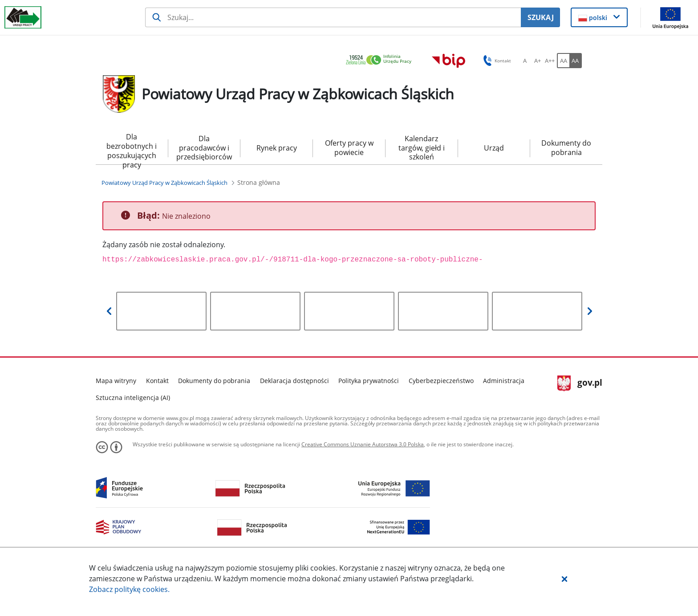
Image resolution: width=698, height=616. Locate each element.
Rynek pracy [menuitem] (277, 148)
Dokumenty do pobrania (214, 381)
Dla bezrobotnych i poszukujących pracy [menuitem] (132, 148)
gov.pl (580, 383)
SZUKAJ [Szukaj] (541, 17)
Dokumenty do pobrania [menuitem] (566, 148)
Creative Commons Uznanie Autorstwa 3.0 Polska (363, 444)
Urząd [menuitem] (494, 148)
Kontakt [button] (496, 61)
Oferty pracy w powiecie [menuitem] (349, 148)
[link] (381, 60)
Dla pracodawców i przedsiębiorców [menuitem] (204, 148)
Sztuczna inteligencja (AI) (133, 398)
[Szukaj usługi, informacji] (333, 17)
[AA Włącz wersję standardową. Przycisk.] (563, 61)
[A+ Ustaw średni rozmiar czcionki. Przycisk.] (537, 61)
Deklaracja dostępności (294, 381)
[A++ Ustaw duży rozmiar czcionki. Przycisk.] (550, 61)
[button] (564, 579)
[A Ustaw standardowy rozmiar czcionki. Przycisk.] (525, 61)
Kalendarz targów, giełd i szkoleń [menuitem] (422, 148)
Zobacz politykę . (129, 589)
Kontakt (157, 381)
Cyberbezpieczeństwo (441, 381)
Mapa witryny (116, 381)
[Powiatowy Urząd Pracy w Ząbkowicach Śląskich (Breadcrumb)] (164, 183)
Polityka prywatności (369, 381)
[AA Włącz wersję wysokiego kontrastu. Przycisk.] (576, 61)
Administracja (504, 381)
